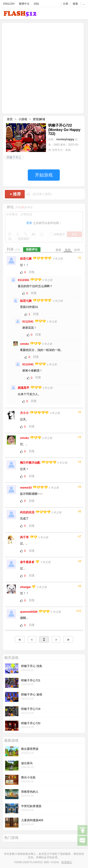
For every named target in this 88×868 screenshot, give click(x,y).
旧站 (36, 4)
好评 (77, 250)
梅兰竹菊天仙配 (31, 463)
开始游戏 (44, 175)
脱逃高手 (24, 388)
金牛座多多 (28, 562)
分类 (66, 4)
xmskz (25, 344)
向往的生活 (28, 512)
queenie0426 (29, 612)
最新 (58, 250)
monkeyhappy (65, 139)
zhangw (26, 587)
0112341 (24, 280)
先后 (68, 250)
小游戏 (23, 119)
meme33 (26, 488)
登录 (29, 223)
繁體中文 (24, 4)
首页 (10, 119)
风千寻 (25, 537)
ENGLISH (9, 4)
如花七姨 (26, 259)
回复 (32, 272)
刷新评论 (32, 249)
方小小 (25, 413)
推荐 (15, 194)
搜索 (75, 4)
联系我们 (67, 862)
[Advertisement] (44, 68)
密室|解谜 (39, 119)
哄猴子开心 (14, 157)
